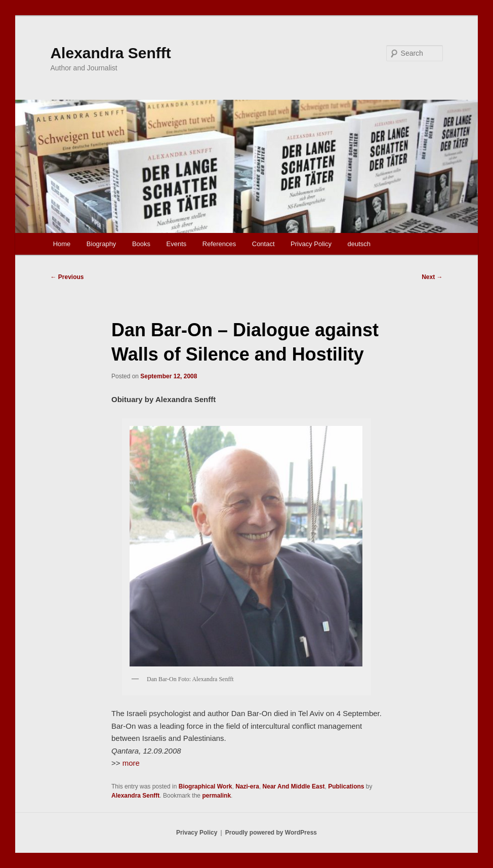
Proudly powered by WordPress (271, 833)
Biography (101, 244)
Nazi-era (247, 786)
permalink (216, 796)
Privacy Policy (311, 244)
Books (141, 244)
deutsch (359, 244)
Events (177, 244)
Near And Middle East (294, 786)
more (130, 763)
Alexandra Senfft (110, 53)
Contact (263, 244)
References (219, 244)
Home (62, 244)
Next (432, 277)
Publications (346, 786)
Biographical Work (206, 786)
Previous (67, 277)
